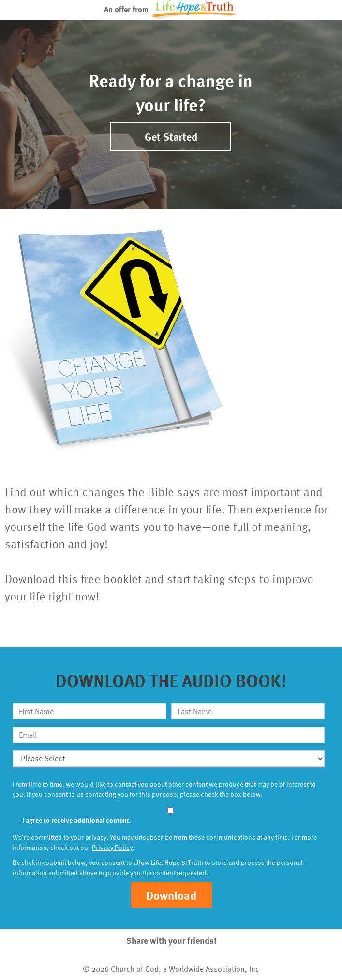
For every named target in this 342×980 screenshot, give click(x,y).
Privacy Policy (112, 847)
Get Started (171, 137)
